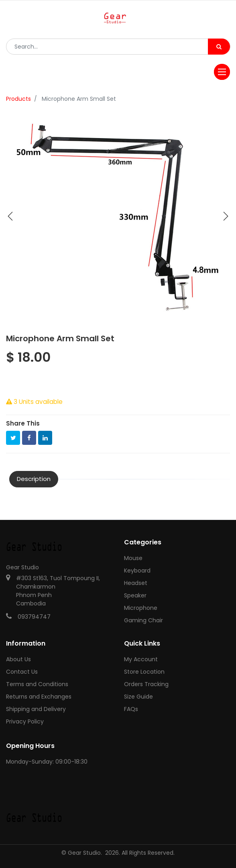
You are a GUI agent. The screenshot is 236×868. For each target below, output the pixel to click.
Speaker (135, 595)
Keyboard (137, 571)
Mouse (133, 558)
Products (18, 99)
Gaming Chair (143, 620)
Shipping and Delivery (36, 709)
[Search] (219, 47)
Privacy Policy (25, 721)
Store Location (144, 672)
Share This (23, 423)
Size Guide (138, 697)
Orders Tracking (146, 684)
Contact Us (22, 672)
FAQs (131, 709)
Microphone (141, 608)
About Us (18, 659)
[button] (10, 216)
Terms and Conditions (37, 684)
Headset (136, 583)
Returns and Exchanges (39, 697)
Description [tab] (34, 479)
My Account (141, 659)
